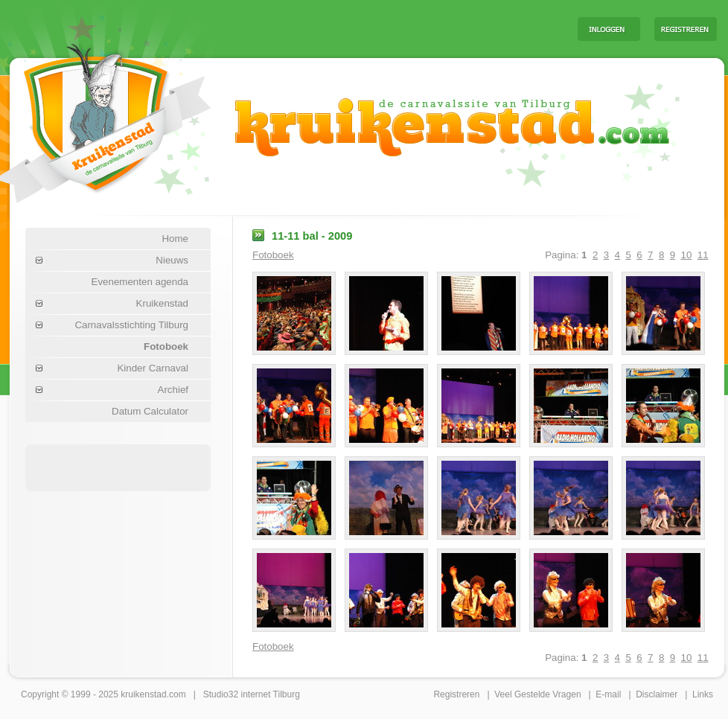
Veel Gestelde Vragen (537, 694)
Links (703, 694)
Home (175, 239)
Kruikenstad (162, 303)
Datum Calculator (150, 411)
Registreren (456, 694)
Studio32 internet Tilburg (252, 694)
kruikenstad (143, 694)
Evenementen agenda (140, 282)
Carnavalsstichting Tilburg (131, 325)
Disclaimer (657, 694)
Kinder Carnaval (153, 368)
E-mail (608, 694)
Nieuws (172, 260)
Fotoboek (166, 346)
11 (703, 255)
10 (687, 255)
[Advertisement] (381, 28)
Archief (173, 390)
